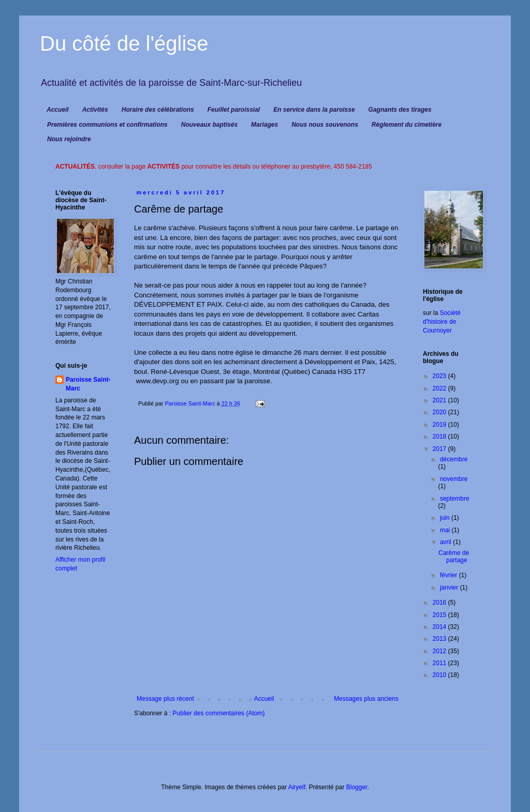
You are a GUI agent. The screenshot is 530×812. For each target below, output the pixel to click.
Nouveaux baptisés (209, 125)
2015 (440, 615)
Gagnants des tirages (400, 110)
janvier (450, 588)
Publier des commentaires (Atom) (218, 713)
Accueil (58, 110)
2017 (440, 449)
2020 (440, 412)
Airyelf (297, 787)
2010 (440, 675)
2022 (440, 388)
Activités (95, 110)
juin (446, 518)
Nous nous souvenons (325, 125)
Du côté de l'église (124, 43)
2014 (440, 627)
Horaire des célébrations (158, 110)
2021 (440, 400)
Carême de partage (454, 557)
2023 (440, 376)
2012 (440, 651)
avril (446, 542)
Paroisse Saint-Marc (88, 384)
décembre (454, 459)
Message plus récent (165, 699)
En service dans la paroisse (314, 110)
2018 (440, 437)
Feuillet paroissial (234, 110)
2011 (440, 663)
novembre (454, 479)
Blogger (357, 787)
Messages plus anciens (366, 699)
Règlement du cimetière (407, 125)
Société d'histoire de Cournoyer (442, 322)
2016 (440, 603)
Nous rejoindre (69, 139)
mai (446, 530)
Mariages (264, 125)
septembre (455, 499)
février (450, 575)
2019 (440, 425)
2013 (440, 639)
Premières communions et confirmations (107, 125)
